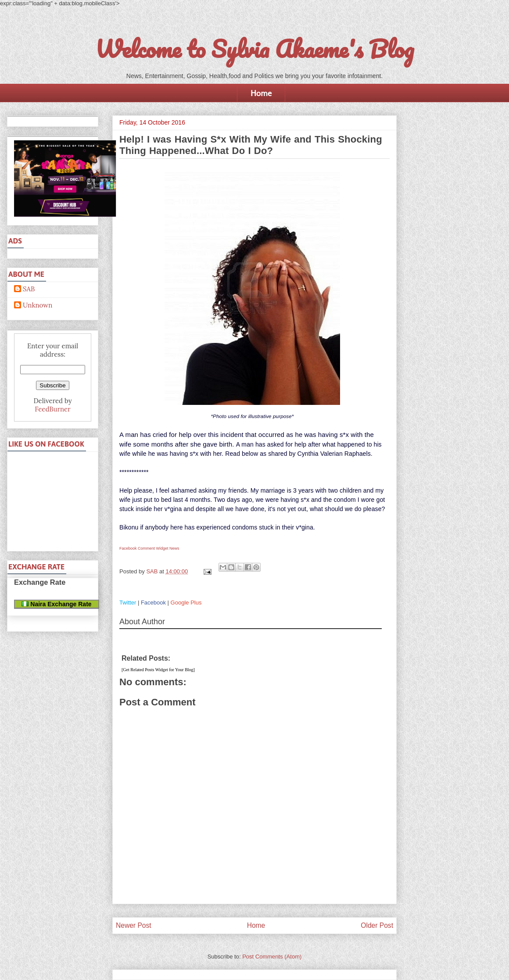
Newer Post (134, 925)
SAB (29, 289)
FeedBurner (52, 409)
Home (261, 93)
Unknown (38, 305)
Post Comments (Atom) (272, 957)
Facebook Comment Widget (144, 548)
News (174, 548)
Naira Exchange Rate (56, 604)
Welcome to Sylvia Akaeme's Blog (254, 49)
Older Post (377, 925)
